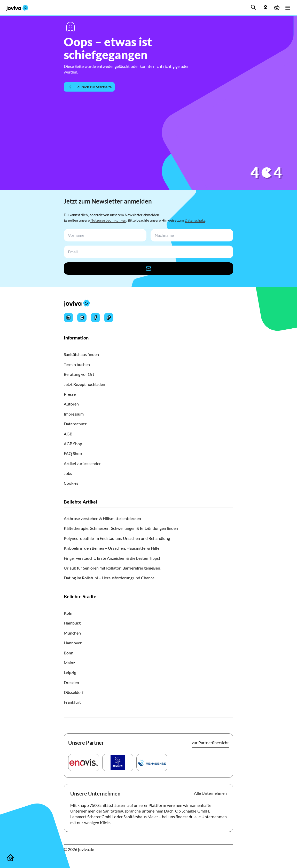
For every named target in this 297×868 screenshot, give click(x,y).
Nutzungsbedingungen (108, 220)
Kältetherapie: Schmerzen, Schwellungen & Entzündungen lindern (122, 528)
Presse (70, 394)
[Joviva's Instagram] (82, 318)
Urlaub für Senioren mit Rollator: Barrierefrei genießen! (113, 568)
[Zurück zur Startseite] (89, 87)
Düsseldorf (74, 692)
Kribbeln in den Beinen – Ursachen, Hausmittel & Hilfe (112, 548)
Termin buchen (77, 364)
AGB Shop (73, 444)
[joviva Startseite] (17, 8)
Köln (68, 613)
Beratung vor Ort (79, 374)
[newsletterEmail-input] (147, 252)
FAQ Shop (73, 453)
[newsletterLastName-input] (191, 235)
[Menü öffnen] (288, 8)
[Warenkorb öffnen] (277, 8)
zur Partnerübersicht (210, 743)
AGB (68, 434)
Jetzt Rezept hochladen (84, 384)
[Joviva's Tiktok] (109, 318)
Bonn (69, 653)
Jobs (68, 473)
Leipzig (70, 672)
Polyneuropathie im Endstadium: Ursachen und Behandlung (117, 538)
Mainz (69, 663)
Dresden (71, 682)
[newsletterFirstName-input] (104, 235)
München (72, 633)
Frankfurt (72, 702)
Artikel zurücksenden (83, 463)
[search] (253, 7)
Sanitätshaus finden (81, 354)
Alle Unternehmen (210, 793)
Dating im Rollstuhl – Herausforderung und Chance (109, 578)
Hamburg (72, 623)
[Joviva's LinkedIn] (68, 318)
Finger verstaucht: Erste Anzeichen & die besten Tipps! (112, 558)
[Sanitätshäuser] (10, 858)
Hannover (73, 643)
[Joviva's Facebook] (95, 318)
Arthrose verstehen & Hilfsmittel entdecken (102, 518)
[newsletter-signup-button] (148, 269)
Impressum (74, 414)
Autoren (71, 404)
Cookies (71, 483)
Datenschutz (195, 220)
